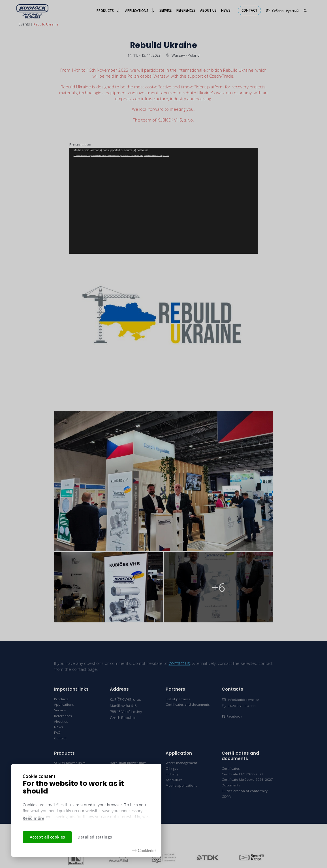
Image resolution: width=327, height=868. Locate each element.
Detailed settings (95, 837)
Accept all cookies (47, 837)
